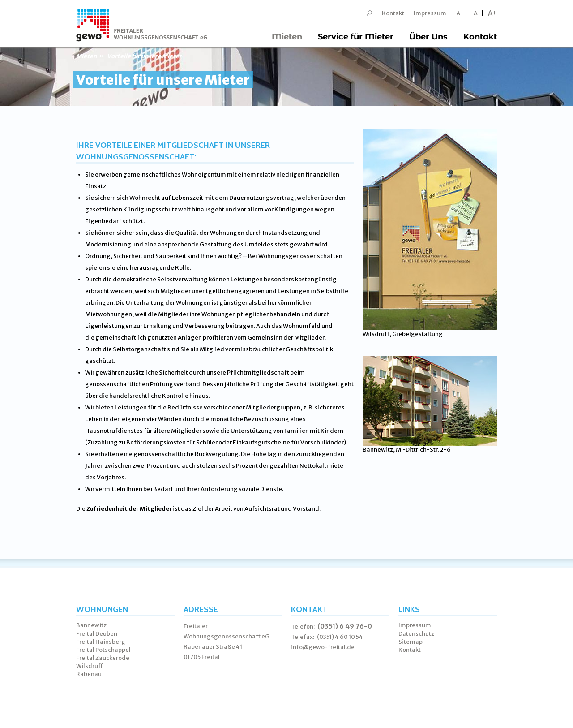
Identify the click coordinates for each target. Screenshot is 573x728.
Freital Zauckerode (103, 658)
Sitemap (411, 642)
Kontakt (393, 13)
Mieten (287, 37)
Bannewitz (91, 625)
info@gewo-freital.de (323, 647)
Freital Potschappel (103, 650)
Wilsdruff (90, 666)
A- (460, 13)
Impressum (430, 13)
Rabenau (89, 674)
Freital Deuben (97, 634)
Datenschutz (416, 634)
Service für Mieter (356, 37)
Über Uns (428, 37)
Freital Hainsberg (101, 642)
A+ (492, 13)
